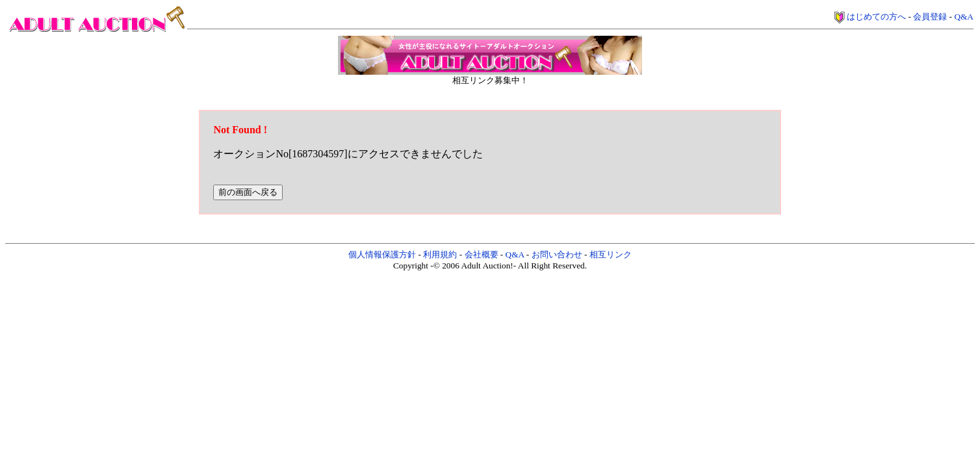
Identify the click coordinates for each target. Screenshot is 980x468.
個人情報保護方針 (382, 254)
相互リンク (611, 254)
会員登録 (930, 17)
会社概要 (482, 254)
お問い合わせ (557, 254)
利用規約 (440, 254)
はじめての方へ (876, 17)
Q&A (964, 17)
